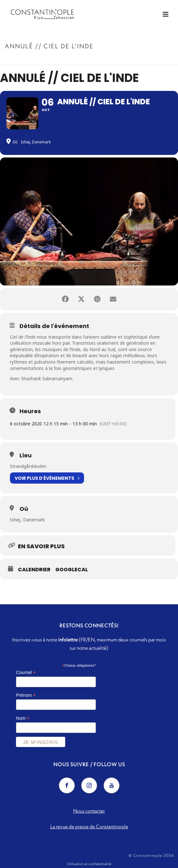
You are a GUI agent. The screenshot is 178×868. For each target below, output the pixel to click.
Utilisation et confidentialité (89, 864)
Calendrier (34, 570)
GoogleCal (72, 570)
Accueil (65, 60)
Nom (23, 718)
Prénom (26, 695)
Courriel (26, 673)
